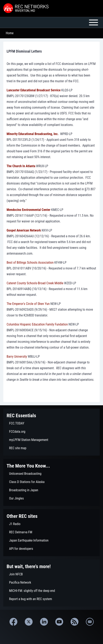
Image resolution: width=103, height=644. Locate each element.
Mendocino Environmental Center (28, 210)
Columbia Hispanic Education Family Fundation (37, 324)
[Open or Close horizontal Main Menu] (51, 22)
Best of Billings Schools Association (30, 263)
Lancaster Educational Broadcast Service (34, 90)
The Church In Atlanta (21, 166)
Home (10, 33)
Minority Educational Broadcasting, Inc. (33, 134)
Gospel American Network (24, 230)
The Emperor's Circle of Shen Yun (28, 304)
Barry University (17, 357)
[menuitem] (51, 423)
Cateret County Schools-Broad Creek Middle (35, 283)
